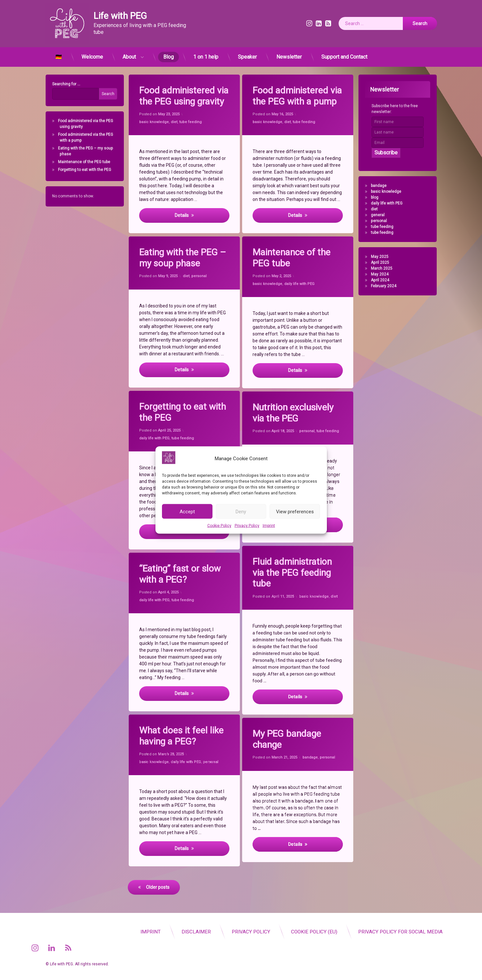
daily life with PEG (390, 203)
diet (174, 122)
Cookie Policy (219, 526)
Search (105, 94)
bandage (382, 186)
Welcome (92, 55)
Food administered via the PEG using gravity (185, 96)
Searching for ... (63, 84)
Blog (168, 55)
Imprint (269, 526)
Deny (241, 511)
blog (378, 197)
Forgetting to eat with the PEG (82, 170)
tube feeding (190, 121)
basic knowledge (155, 123)
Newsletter (289, 55)
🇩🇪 (59, 55)
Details (182, 215)
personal (382, 221)
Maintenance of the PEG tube (81, 162)
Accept (187, 511)
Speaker (247, 55)
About (129, 55)
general (381, 215)
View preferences (295, 511)
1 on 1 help (206, 55)
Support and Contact (344, 55)
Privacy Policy (247, 526)
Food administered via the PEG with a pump (298, 96)
